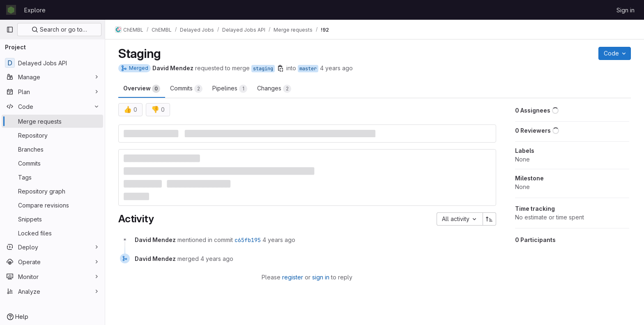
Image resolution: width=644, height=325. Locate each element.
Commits (186, 89)
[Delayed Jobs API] (52, 63)
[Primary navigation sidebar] (10, 30)
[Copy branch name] (281, 68)
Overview (142, 89)
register (293, 277)
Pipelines (230, 89)
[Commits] (52, 163)
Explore (35, 10)
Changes (274, 89)
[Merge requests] (52, 121)
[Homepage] (11, 10)
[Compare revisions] (52, 205)
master (308, 69)
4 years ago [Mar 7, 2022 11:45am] (336, 68)
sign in (321, 277)
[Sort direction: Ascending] (490, 219)
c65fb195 (248, 240)
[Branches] (52, 149)
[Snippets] (52, 219)
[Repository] (52, 135)
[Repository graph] (52, 191)
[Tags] (52, 177)
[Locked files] (52, 233)
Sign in (626, 10)
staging (263, 69)
